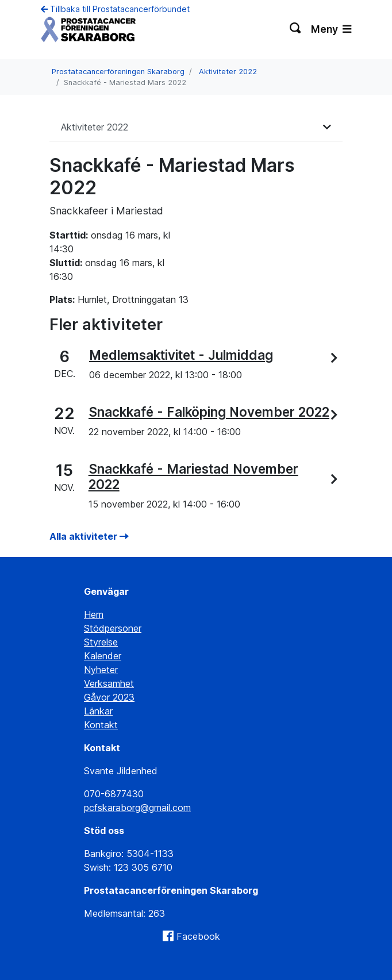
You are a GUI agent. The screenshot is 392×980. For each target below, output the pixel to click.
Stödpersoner (113, 628)
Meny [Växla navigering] (331, 29)
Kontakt (101, 725)
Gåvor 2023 (109, 697)
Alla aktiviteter (89, 536)
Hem (94, 614)
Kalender (103, 656)
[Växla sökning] (296, 29)
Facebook (198, 936)
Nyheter (101, 670)
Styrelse (101, 642)
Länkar (98, 711)
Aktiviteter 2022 (228, 72)
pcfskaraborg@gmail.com (137, 808)
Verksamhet (109, 683)
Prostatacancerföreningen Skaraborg (118, 72)
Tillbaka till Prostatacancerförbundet (115, 9)
